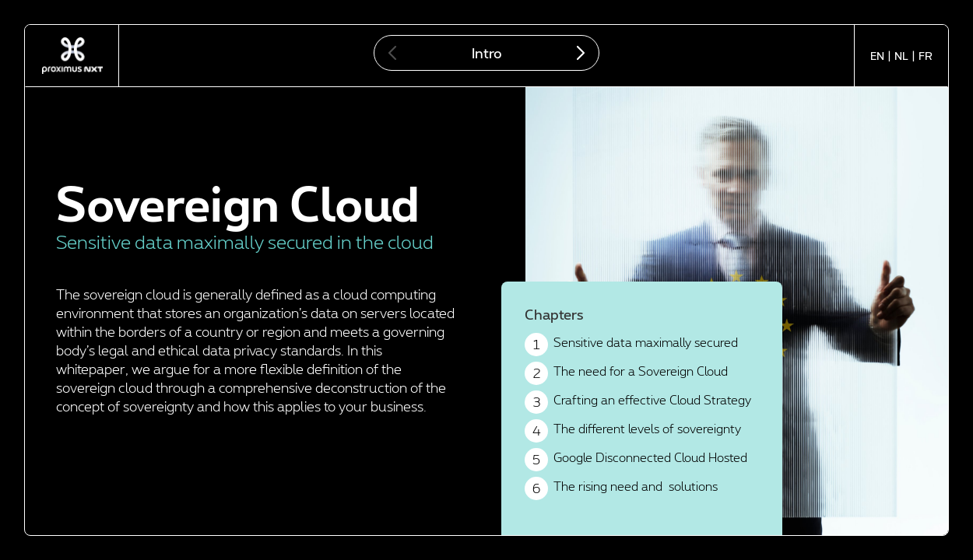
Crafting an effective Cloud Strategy (638, 402)
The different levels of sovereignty (633, 431)
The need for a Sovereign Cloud (626, 373)
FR (926, 56)
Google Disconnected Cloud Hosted (636, 460)
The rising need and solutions (621, 488)
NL (901, 56)
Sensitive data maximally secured (631, 345)
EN (877, 56)
